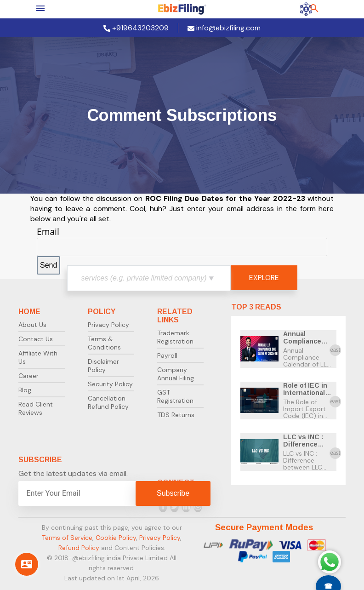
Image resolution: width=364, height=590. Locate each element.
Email (48, 232)
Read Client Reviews (36, 408)
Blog (25, 390)
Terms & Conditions (104, 343)
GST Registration (175, 396)
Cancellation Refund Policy (108, 402)
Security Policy (110, 384)
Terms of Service (67, 538)
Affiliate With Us (38, 357)
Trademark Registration (175, 337)
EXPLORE (264, 278)
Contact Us (36, 339)
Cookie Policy (116, 538)
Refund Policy (79, 548)
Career (28, 376)
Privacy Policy (108, 325)
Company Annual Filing (176, 374)
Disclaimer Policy (103, 366)
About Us (32, 325)
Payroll (167, 355)
